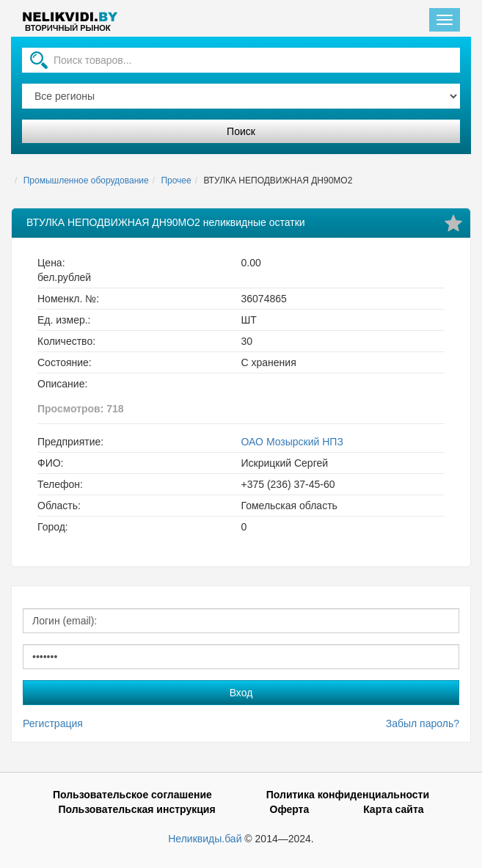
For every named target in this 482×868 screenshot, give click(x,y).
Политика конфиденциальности (348, 795)
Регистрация (53, 723)
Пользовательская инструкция (136, 809)
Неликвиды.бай (205, 839)
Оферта (290, 809)
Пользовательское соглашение (132, 795)
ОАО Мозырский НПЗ (292, 442)
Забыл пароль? (423, 723)
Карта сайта (393, 809)
